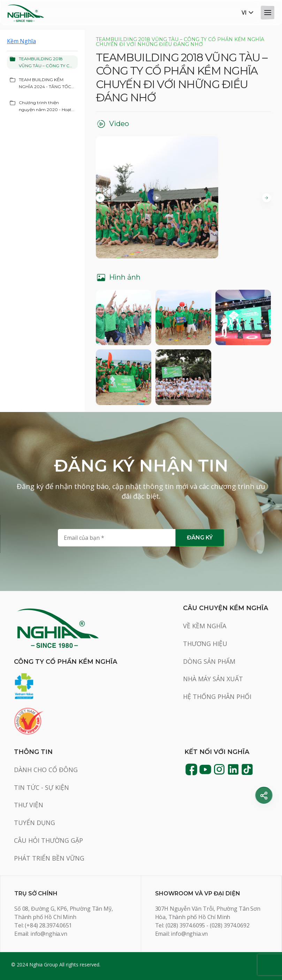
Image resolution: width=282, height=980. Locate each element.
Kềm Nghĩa (21, 41)
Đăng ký (200, 538)
